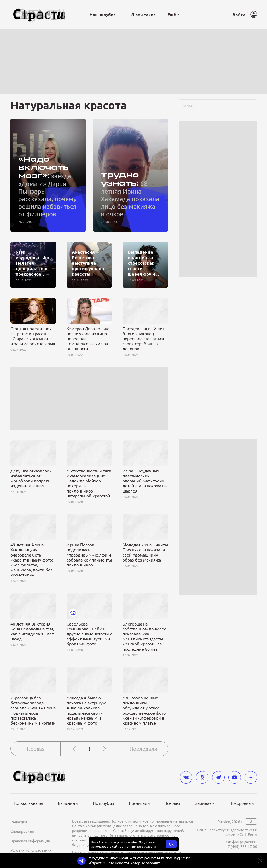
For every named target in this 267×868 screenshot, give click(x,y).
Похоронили (242, 803)
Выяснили (68, 803)
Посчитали (139, 803)
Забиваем (205, 803)
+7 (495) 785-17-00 (241, 846)
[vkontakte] (186, 777)
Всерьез (172, 803)
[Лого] (39, 15)
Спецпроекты (22, 831)
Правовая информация (30, 841)
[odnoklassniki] (202, 777)
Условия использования (31, 850)
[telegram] (218, 777)
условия (150, 846)
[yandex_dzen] (251, 777)
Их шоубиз (103, 803)
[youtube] (235, 777)
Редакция (19, 822)
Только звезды (28, 803)
